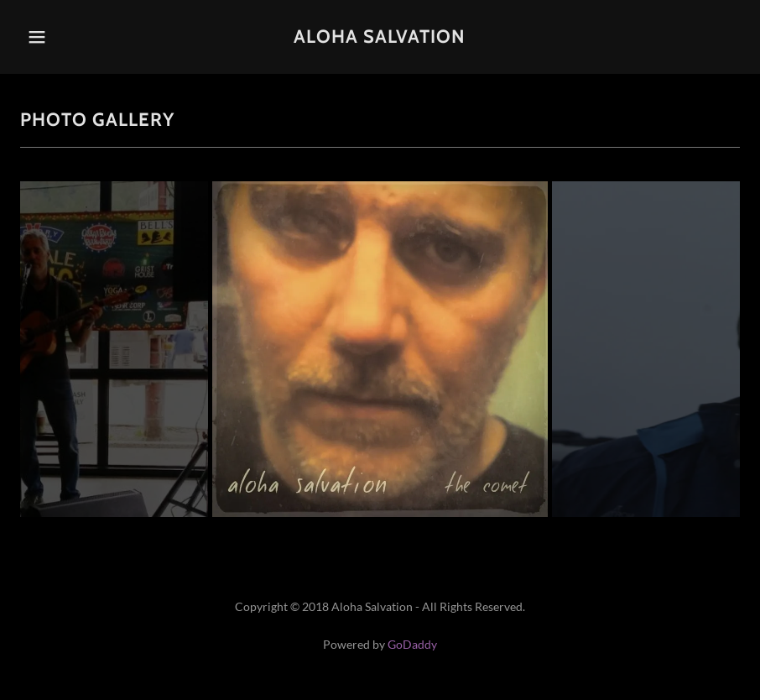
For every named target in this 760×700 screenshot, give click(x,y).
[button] (57, 37)
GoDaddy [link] (412, 644)
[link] (380, 37)
